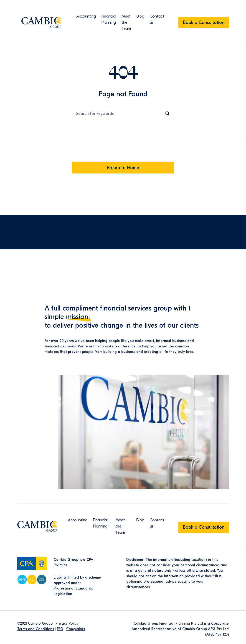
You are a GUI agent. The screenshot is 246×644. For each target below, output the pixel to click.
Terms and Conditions (36, 629)
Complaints (76, 629)
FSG (60, 629)
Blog (140, 16)
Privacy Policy (67, 623)
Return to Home (123, 168)
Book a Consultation (204, 22)
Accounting (86, 16)
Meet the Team (126, 22)
